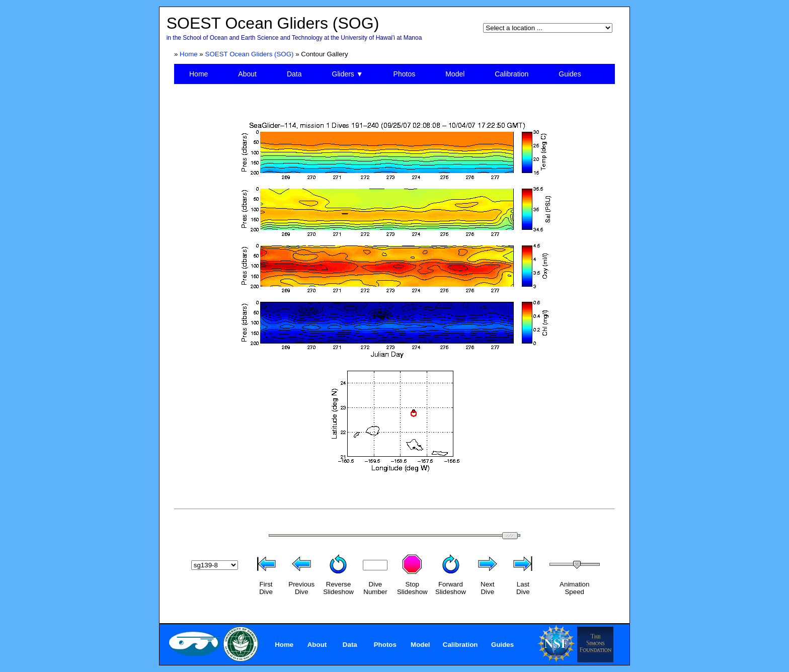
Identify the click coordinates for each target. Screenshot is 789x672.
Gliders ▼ (348, 74)
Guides (570, 74)
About (247, 74)
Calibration (511, 74)
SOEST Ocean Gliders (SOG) (250, 54)
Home (189, 54)
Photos (405, 74)
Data (294, 74)
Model (455, 74)
